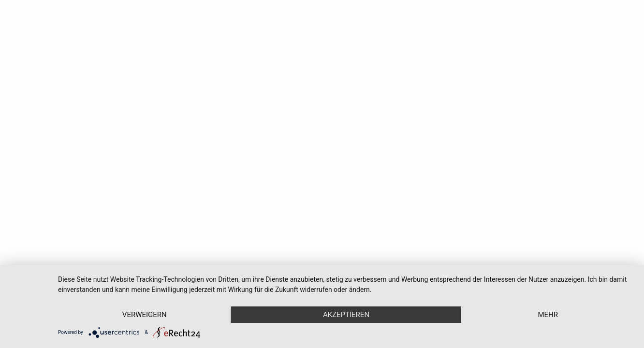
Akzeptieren (346, 315)
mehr (548, 315)
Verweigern (145, 315)
